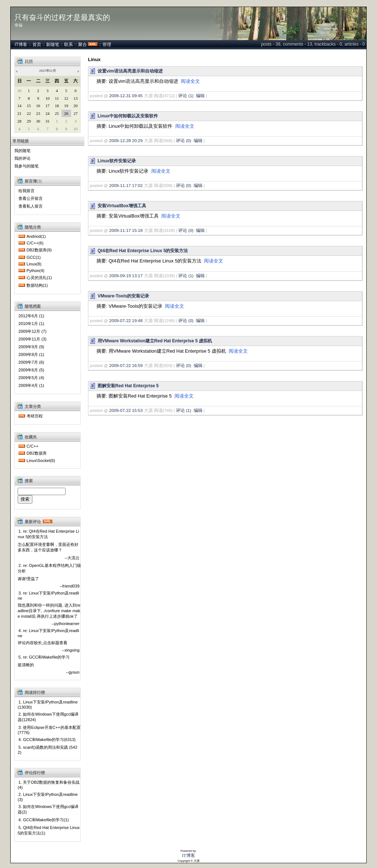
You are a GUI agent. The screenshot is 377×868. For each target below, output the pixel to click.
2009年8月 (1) (31, 354)
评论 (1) (186, 96)
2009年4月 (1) (31, 385)
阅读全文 (190, 81)
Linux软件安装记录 (117, 161)
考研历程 (35, 416)
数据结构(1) (37, 285)
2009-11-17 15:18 (126, 230)
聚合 (82, 45)
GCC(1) (34, 257)
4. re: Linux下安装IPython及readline (48, 633)
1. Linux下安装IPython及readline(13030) (48, 705)
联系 (68, 45)
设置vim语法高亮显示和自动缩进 (130, 71)
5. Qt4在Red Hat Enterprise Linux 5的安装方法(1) (49, 830)
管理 (107, 45)
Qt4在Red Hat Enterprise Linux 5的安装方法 (143, 251)
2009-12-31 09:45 (126, 96)
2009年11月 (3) (32, 339)
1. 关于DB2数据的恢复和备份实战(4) (49, 785)
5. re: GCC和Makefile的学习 (44, 657)
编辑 (200, 96)
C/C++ (32, 446)
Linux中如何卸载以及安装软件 (128, 116)
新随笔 (53, 45)
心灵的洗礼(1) (39, 278)
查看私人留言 (31, 206)
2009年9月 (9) (31, 347)
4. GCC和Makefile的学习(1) (44, 820)
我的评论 (22, 158)
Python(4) (36, 271)
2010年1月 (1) (31, 324)
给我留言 (27, 191)
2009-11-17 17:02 (126, 186)
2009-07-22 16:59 (126, 366)
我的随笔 (22, 151)
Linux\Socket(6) (41, 461)
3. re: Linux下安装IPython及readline (48, 596)
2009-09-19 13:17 (126, 276)
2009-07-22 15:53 (126, 410)
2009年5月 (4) (31, 378)
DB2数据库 (37, 453)
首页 (37, 45)
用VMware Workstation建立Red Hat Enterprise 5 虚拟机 (155, 341)
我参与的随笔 (27, 166)
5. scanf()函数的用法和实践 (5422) (47, 750)
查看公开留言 (31, 198)
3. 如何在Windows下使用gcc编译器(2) (48, 809)
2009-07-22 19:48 (126, 321)
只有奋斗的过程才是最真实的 (62, 17)
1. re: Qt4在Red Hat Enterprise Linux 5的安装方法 (48, 534)
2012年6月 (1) (31, 316)
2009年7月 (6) (31, 362)
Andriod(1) (36, 236)
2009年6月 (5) (31, 370)
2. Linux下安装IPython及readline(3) (48, 797)
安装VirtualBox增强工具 (122, 206)
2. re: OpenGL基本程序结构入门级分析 (49, 568)
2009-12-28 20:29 (126, 141)
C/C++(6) (35, 243)
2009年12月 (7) (32, 331)
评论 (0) (184, 141)
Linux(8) (34, 264)
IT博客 (21, 45)
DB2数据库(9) (39, 250)
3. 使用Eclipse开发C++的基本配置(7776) (49, 730)
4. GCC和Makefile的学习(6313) (47, 740)
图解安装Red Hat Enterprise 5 (128, 386)
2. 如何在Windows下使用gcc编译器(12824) (48, 717)
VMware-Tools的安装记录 (123, 296)
